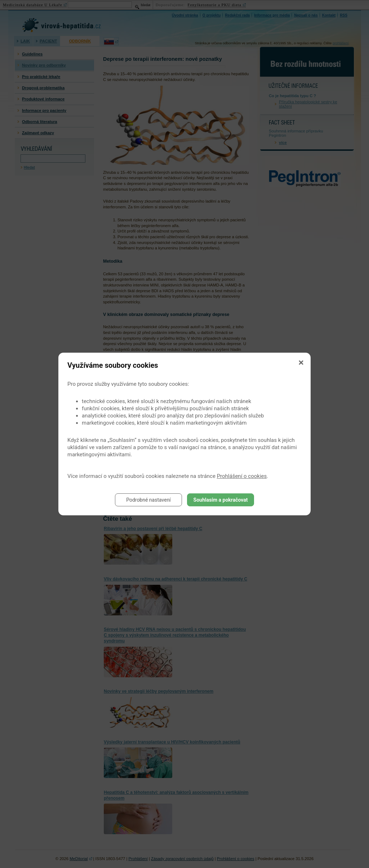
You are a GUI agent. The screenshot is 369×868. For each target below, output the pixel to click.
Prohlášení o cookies (242, 476)
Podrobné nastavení (148, 500)
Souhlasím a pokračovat (221, 500)
